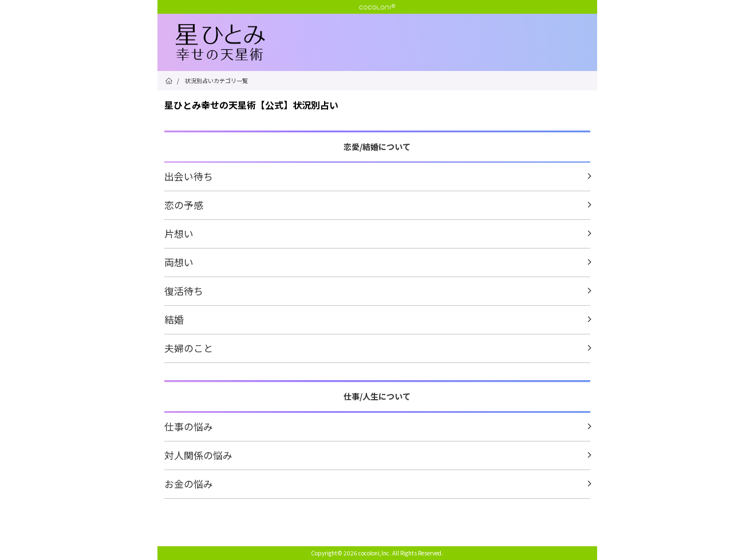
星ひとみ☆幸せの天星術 (386, 43)
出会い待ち (189, 176)
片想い (179, 233)
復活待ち (184, 291)
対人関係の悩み (198, 455)
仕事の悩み (189, 426)
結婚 (174, 319)
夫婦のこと (189, 348)
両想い (179, 262)
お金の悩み (189, 484)
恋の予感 (184, 205)
